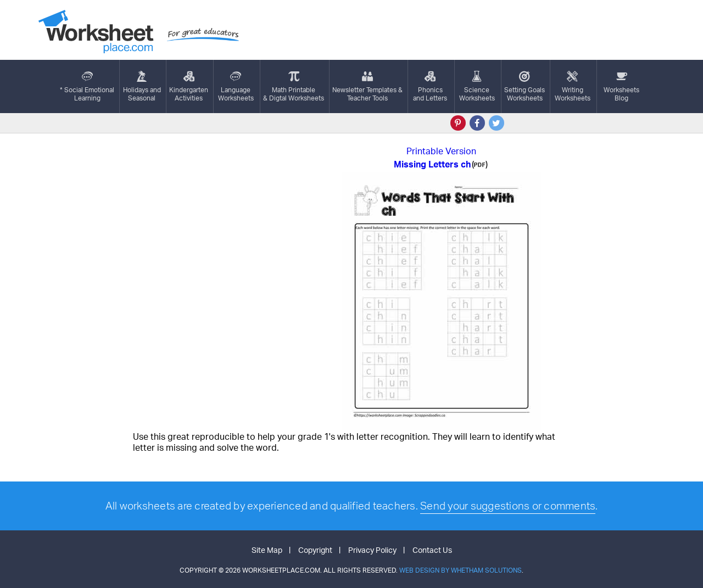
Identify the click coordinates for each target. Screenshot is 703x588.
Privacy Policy (372, 550)
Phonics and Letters (430, 86)
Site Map (267, 550)
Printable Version (441, 151)
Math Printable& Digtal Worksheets (294, 86)
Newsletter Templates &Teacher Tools (367, 86)
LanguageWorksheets (236, 86)
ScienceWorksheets (477, 86)
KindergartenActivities (189, 86)
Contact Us (432, 550)
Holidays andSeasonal (142, 86)
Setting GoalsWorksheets (525, 86)
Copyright (315, 550)
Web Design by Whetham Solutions (461, 570)
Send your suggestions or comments (508, 506)
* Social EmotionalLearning (87, 86)
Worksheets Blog (621, 86)
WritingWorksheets (573, 86)
